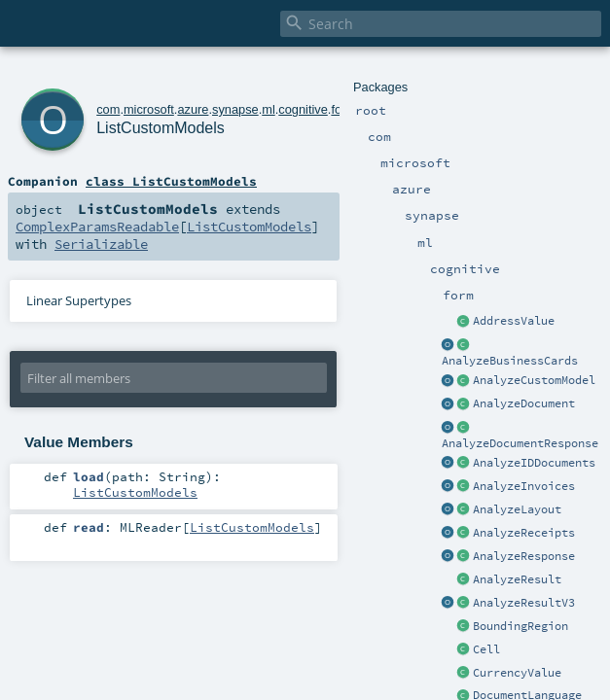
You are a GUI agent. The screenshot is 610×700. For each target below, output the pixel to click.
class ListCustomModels (171, 181)
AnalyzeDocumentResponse (520, 443)
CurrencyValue (517, 673)
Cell (486, 649)
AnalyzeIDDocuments (534, 463)
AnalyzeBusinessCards (510, 361)
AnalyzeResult (517, 579)
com (108, 109)
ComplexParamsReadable (97, 227)
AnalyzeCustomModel (534, 380)
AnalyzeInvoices (524, 486)
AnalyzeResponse (524, 556)
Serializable (101, 244)
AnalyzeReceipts (524, 533)
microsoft (149, 109)
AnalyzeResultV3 (524, 603)
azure (193, 109)
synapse (235, 109)
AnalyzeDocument (524, 403)
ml (269, 109)
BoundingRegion (520, 626)
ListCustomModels (161, 128)
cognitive (303, 109)
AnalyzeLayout (517, 509)
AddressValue (514, 321)
